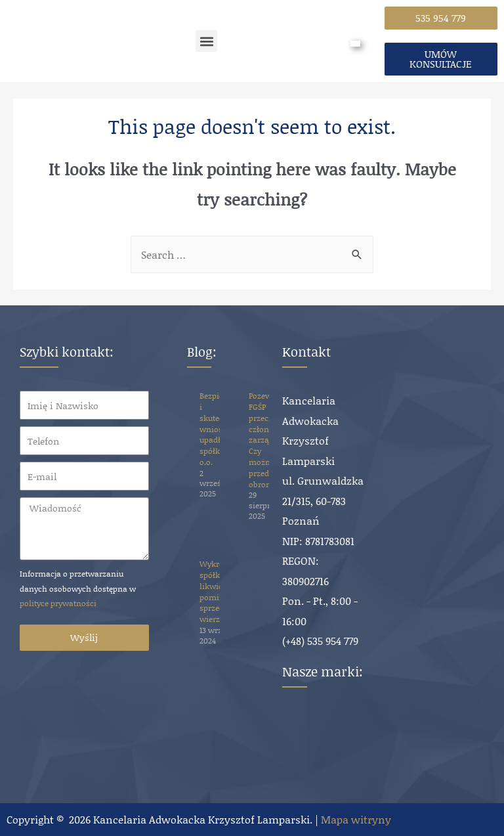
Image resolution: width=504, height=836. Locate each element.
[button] (206, 41)
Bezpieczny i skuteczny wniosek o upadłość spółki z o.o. (220, 429)
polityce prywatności (58, 603)
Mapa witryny (356, 819)
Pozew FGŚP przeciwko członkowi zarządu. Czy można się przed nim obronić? (268, 440)
